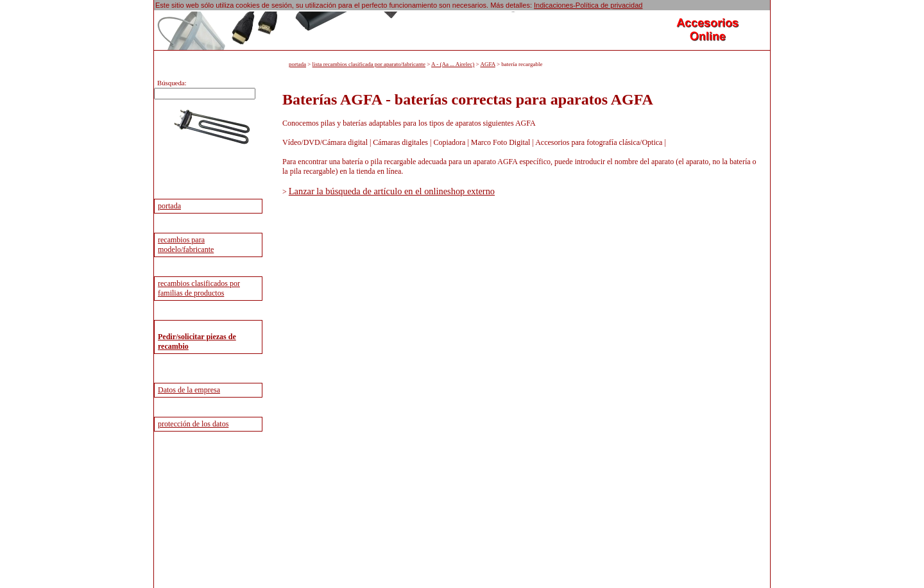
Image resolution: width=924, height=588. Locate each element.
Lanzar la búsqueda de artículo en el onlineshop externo (392, 191)
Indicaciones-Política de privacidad (588, 5)
